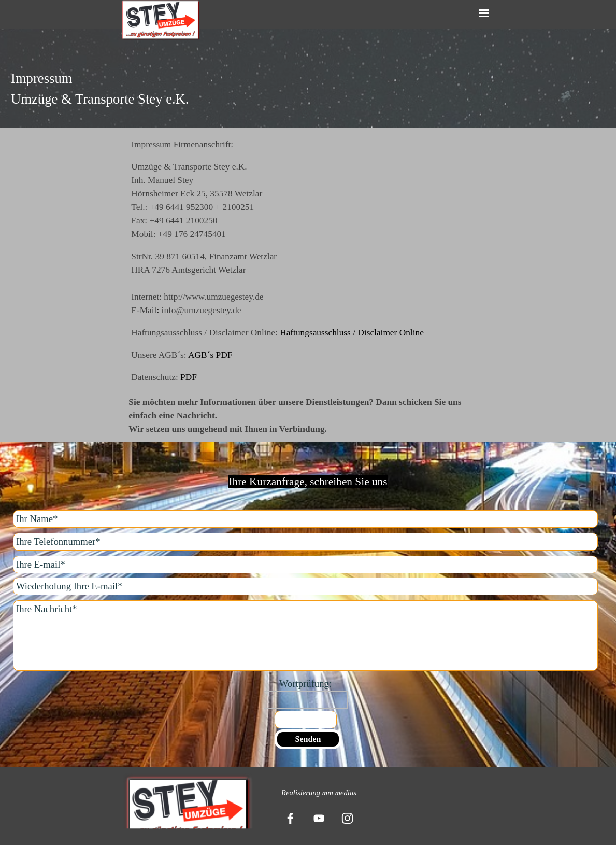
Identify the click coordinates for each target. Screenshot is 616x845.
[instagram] (347, 818)
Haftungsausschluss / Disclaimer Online (352, 333)
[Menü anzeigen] (484, 13)
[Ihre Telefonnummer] (305, 542)
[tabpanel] (308, 89)
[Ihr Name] (305, 519)
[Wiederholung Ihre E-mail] (305, 586)
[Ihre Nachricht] (305, 636)
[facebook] (290, 818)
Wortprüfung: (305, 684)
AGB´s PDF (210, 355)
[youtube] (319, 818)
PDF (189, 377)
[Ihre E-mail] (305, 565)
